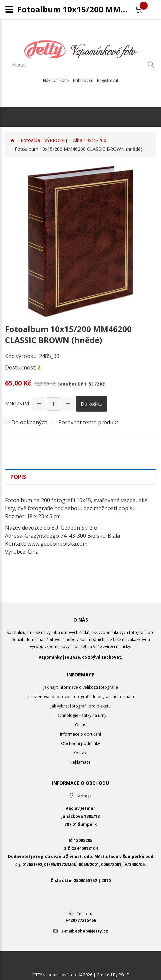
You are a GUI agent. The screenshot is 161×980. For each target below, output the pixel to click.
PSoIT (124, 975)
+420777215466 (81, 920)
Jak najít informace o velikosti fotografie (81, 687)
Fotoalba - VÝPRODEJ (44, 140)
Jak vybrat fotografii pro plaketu (81, 706)
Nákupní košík (56, 81)
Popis (18, 477)
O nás (80, 725)
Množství (17, 403)
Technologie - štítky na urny (81, 715)
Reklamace (80, 762)
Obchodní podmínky (80, 743)
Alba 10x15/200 (90, 140)
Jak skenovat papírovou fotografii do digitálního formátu (81, 697)
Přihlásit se (83, 81)
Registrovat (108, 81)
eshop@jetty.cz (91, 931)
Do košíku (91, 404)
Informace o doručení (80, 734)
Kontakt (80, 753)
